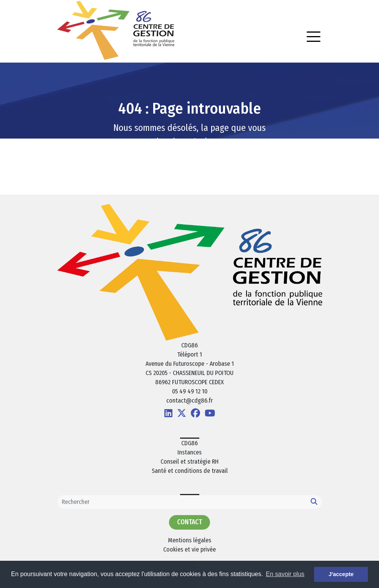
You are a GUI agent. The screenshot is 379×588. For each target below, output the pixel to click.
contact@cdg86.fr (189, 401)
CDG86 (189, 443)
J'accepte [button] (341, 574)
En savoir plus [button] (285, 574)
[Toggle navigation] (314, 37)
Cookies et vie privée (189, 549)
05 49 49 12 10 (190, 391)
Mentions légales (189, 540)
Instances (189, 452)
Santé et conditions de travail (190, 471)
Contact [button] (189, 522)
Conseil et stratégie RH (189, 462)
